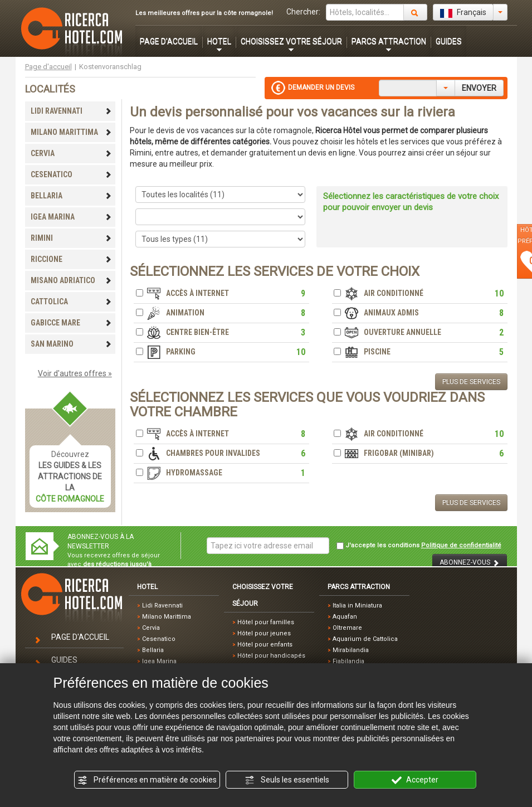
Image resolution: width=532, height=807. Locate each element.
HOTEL (219, 41)
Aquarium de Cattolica (365, 639)
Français (463, 13)
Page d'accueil (48, 67)
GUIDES (449, 41)
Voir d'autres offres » (75, 373)
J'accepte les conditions (419, 546)
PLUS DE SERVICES (471, 382)
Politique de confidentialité (461, 545)
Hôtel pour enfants (265, 645)
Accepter (415, 780)
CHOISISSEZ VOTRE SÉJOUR (291, 41)
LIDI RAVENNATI (71, 111)
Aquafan (345, 617)
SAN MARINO (71, 344)
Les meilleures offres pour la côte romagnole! (204, 13)
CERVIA (71, 153)
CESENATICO (71, 174)
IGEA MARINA (71, 217)
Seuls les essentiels (287, 780)
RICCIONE (71, 259)
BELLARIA (71, 196)
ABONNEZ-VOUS (470, 563)
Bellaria (153, 650)
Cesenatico (159, 639)
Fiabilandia (348, 661)
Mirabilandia (351, 650)
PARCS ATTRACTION (389, 41)
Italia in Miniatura (357, 606)
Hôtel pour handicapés (271, 656)
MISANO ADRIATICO (71, 280)
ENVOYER (479, 88)
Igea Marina (159, 661)
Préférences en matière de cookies (147, 780)
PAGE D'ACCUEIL (169, 41)
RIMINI (71, 238)
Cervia (151, 628)
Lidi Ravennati (162, 606)
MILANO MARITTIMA (71, 132)
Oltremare (347, 628)
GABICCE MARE (71, 323)
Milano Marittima (167, 617)
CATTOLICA (71, 302)
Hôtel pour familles (266, 622)
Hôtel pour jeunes (264, 633)
